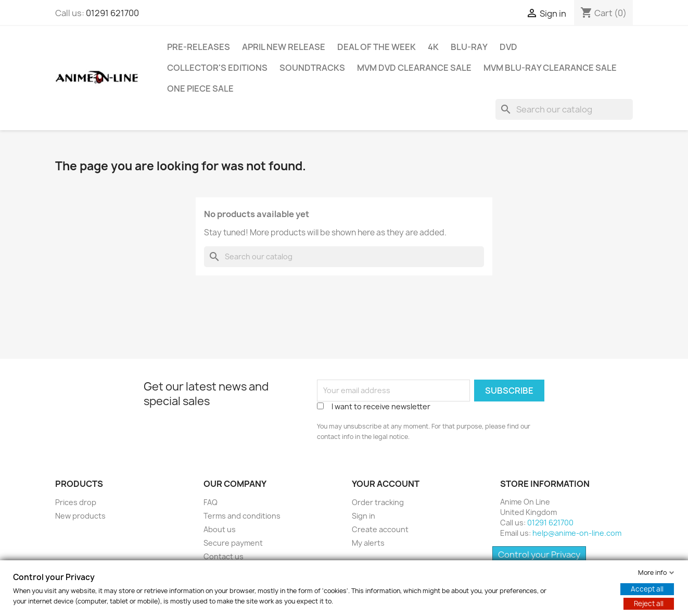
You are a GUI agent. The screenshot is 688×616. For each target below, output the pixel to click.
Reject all (649, 604)
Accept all (647, 589)
